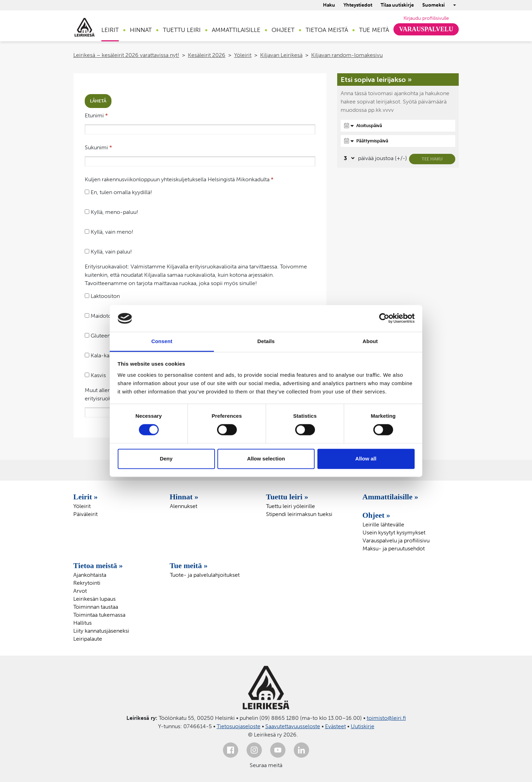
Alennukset (184, 506)
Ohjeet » (376, 515)
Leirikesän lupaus (94, 599)
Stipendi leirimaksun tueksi (299, 514)
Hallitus (82, 623)
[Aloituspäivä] (398, 126)
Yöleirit (243, 55)
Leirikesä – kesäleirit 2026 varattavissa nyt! (126, 55)
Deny (166, 459)
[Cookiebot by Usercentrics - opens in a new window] (384, 318)
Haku (329, 5)
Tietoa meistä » (98, 565)
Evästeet (335, 726)
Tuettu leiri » (287, 497)
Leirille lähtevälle (383, 525)
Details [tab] (266, 341)
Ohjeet (283, 30)
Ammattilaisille (236, 30)
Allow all (366, 459)
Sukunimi (98, 147)
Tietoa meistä (327, 30)
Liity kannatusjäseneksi (101, 631)
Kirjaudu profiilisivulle (426, 18)
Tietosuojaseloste (239, 726)
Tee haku (432, 159)
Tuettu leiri (182, 30)
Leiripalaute (88, 639)
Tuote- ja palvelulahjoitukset (205, 575)
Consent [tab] (162, 341)
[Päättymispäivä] (398, 141)
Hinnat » (184, 497)
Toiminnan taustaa (96, 607)
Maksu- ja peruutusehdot (394, 548)
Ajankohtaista (90, 575)
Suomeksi (434, 5)
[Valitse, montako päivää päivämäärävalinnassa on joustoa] (348, 158)
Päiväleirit (85, 514)
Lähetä (98, 101)
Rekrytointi (87, 583)
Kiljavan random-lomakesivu (347, 55)
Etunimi (96, 115)
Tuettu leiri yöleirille (290, 506)
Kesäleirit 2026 (207, 55)
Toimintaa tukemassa (99, 615)
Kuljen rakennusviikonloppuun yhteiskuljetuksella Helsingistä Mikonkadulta (179, 179)
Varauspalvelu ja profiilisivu (396, 540)
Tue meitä (374, 30)
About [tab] (370, 341)
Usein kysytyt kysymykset (394, 533)
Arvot (80, 591)
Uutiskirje (363, 726)
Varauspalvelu (426, 29)
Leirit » (85, 497)
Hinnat (141, 30)
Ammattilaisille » (390, 497)
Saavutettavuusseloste (293, 726)
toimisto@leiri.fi (386, 718)
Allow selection (266, 459)
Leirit (110, 30)
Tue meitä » (189, 565)
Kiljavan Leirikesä (281, 55)
